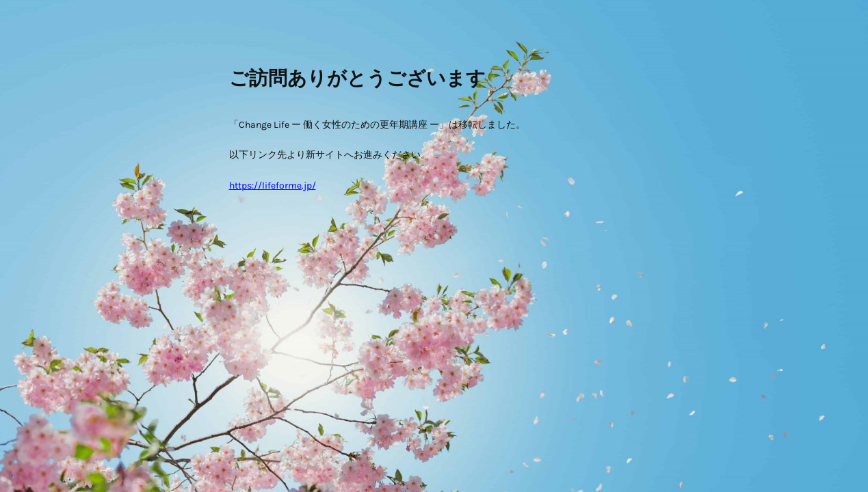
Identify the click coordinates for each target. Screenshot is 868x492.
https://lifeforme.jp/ (273, 186)
